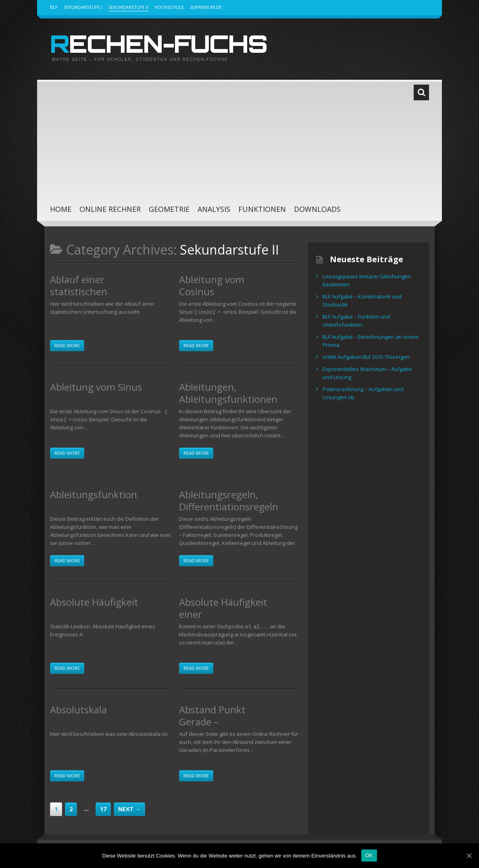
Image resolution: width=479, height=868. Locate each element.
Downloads (317, 209)
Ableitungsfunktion (94, 494)
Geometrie (169, 209)
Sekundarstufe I (83, 7)
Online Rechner (110, 209)
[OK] (469, 856)
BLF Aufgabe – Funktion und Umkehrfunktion (356, 321)
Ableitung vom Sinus (96, 387)
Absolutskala (78, 710)
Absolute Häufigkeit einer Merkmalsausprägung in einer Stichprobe (228, 620)
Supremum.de (206, 7)
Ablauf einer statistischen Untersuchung (82, 291)
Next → (129, 809)
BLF (54, 7)
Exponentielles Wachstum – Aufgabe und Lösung (367, 373)
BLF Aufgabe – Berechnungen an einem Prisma (371, 341)
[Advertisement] (231, 136)
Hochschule (169, 7)
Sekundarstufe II (128, 7)
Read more (67, 345)
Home (61, 209)
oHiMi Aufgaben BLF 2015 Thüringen (366, 357)
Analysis (214, 209)
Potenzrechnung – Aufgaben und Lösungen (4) (363, 393)
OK (369, 855)
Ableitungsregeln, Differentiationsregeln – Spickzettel (229, 507)
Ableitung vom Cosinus (212, 285)
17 (103, 809)
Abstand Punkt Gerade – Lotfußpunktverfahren (227, 728)
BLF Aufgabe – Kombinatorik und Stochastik (362, 300)
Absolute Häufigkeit (94, 602)
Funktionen (262, 209)
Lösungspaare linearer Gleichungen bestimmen (367, 280)
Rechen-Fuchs (158, 44)
